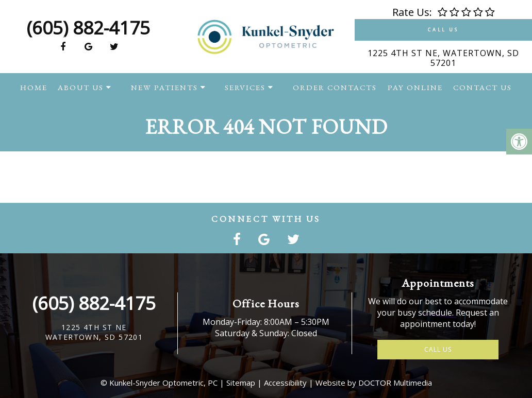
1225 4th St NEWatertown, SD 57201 (94, 332)
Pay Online (415, 87)
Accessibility (285, 383)
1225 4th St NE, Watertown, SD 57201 (443, 58)
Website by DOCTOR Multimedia (374, 383)
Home (34, 87)
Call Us (443, 30)
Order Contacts (335, 87)
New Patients (164, 87)
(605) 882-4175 (88, 28)
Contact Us (483, 87)
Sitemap (241, 383)
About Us (81, 87)
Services (245, 87)
